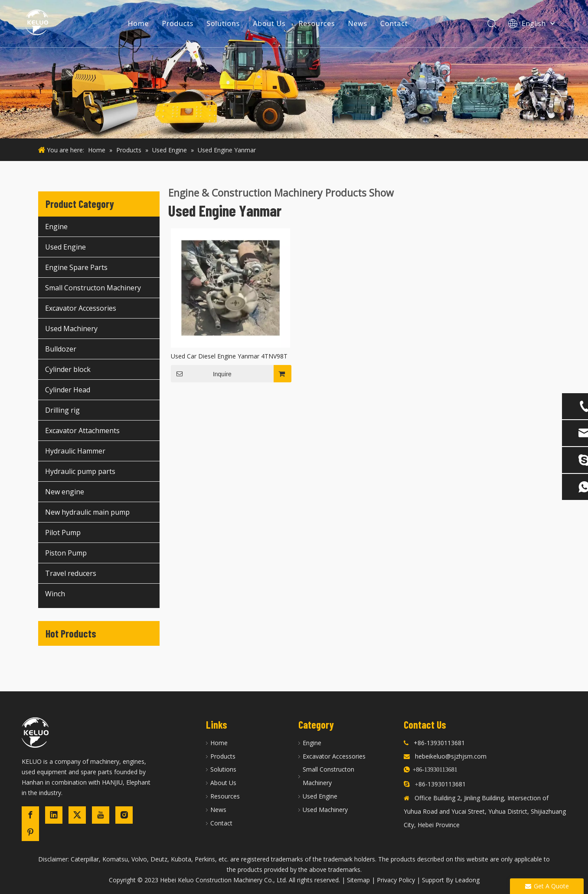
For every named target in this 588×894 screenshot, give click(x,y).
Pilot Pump (63, 532)
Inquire (201, 374)
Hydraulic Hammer (75, 451)
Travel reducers (71, 573)
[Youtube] (101, 815)
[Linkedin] (54, 815)
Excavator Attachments (82, 431)
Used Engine (65, 247)
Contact (395, 24)
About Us (270, 24)
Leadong (467, 880)
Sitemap (358, 880)
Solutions (224, 24)
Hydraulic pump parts (80, 471)
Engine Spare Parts (76, 267)
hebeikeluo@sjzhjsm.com (451, 756)
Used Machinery (71, 329)
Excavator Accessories (81, 308)
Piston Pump (66, 553)
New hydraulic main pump (87, 512)
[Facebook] (30, 815)
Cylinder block (68, 369)
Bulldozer (61, 349)
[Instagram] (124, 815)
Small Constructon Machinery (93, 288)
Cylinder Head (68, 390)
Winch (55, 594)
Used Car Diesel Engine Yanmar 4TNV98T (229, 356)
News (358, 24)
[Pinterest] (30, 832)
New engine (65, 492)
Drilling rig (62, 410)
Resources (317, 24)
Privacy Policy (396, 880)
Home (139, 24)
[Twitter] (77, 815)
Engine (56, 227)
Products (178, 24)
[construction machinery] (294, 69)
